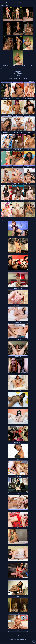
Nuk (18, 511)
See (29, 115)
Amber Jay (18, 340)
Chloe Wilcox (18, 322)
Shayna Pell (18, 391)
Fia (18, 459)
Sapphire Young (7, 115)
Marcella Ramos (18, 442)
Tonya (18, 98)
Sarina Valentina (18, 305)
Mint (18, 630)
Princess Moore (18, 132)
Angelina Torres (29, 98)
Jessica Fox (18, 150)
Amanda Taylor (7, 132)
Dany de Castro (18, 476)
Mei (18, 528)
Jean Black (18, 201)
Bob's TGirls (4, 6)
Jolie (18, 545)
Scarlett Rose (18, 218)
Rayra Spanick (18, 408)
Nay (7, 184)
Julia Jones (29, 150)
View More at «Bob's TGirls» (18, 78)
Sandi (18, 613)
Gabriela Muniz (18, 425)
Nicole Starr (18, 271)
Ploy (29, 201)
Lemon (29, 218)
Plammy (7, 150)
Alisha (18, 494)
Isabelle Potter (7, 98)
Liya (18, 167)
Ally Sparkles (18, 374)
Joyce (18, 237)
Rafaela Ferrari (18, 184)
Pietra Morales (18, 288)
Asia (9, 66)
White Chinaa (29, 184)
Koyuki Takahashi (18, 562)
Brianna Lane (18, 357)
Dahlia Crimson (7, 218)
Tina (18, 254)
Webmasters (18, 635)
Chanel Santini (18, 579)
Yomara (29, 132)
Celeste (7, 167)
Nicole (18, 115)
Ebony (18, 596)
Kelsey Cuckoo (7, 201)
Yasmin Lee (29, 167)
